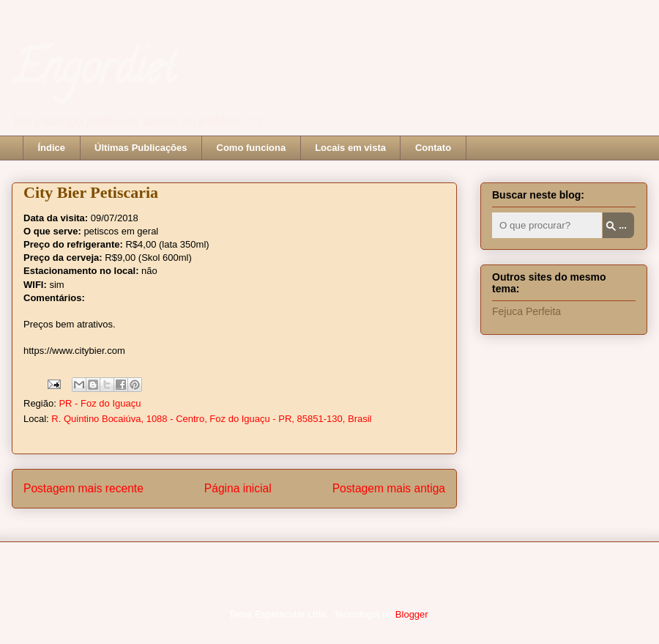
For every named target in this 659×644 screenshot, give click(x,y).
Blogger (412, 614)
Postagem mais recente (83, 488)
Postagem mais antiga (389, 488)
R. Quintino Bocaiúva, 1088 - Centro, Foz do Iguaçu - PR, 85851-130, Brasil (211, 419)
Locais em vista (350, 148)
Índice (52, 148)
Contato (433, 148)
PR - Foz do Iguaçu (100, 403)
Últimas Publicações (141, 148)
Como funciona (252, 148)
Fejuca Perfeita (526, 311)
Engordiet (93, 73)
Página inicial (238, 488)
